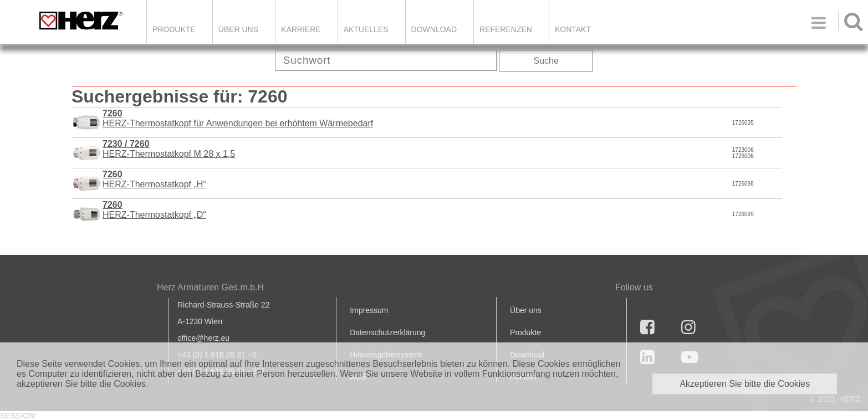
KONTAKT (573, 29)
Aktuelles (366, 29)
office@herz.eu (203, 338)
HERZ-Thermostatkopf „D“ (154, 210)
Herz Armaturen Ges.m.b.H (210, 287)
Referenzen (506, 29)
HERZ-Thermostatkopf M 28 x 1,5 (169, 149)
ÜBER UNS (238, 29)
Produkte (174, 29)
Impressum (369, 310)
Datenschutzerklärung (387, 332)
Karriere (301, 29)
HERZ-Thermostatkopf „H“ (154, 179)
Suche (546, 61)
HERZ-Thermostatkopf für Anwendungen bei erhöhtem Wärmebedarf (238, 118)
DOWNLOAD (434, 29)
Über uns (526, 310)
